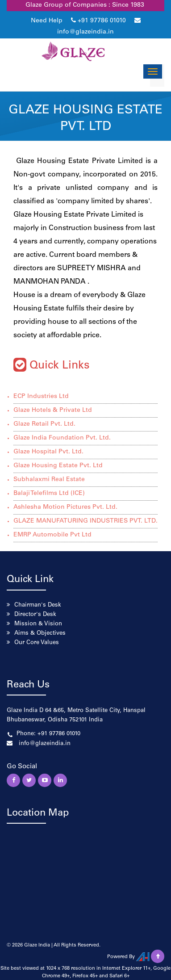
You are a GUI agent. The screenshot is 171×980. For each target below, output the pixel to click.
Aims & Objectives (40, 634)
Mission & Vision (38, 624)
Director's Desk (35, 615)
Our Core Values (37, 643)
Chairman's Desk (38, 605)
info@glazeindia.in (85, 32)
